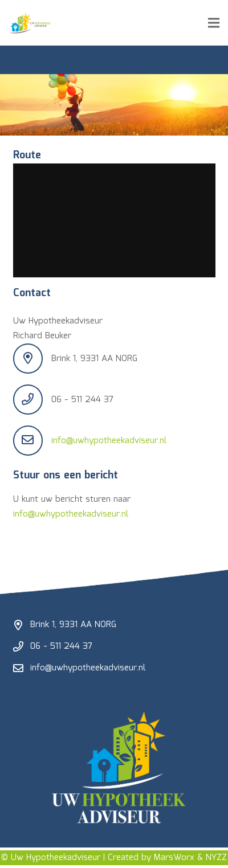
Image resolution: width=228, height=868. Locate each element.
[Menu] (214, 23)
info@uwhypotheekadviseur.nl (109, 441)
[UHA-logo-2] (30, 23)
